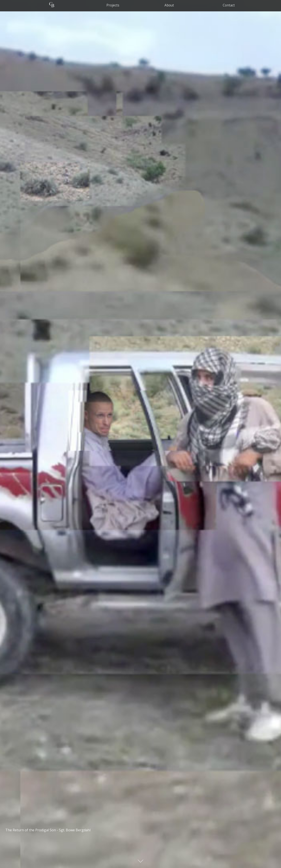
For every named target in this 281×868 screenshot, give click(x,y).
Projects (113, 5)
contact (229, 5)
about (169, 5)
